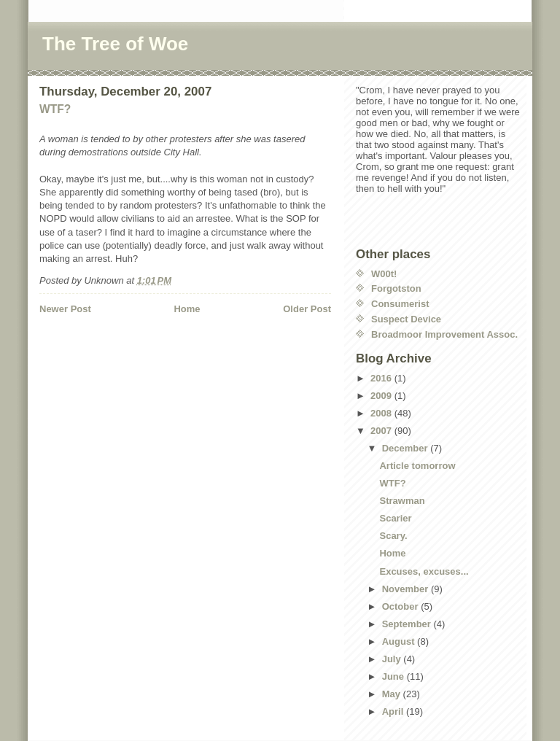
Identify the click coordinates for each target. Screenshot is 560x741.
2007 (382, 431)
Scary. (393, 536)
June (394, 676)
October (401, 606)
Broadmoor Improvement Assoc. (444, 334)
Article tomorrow (417, 466)
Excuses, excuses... (424, 571)
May (393, 694)
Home (187, 309)
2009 (382, 396)
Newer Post (65, 309)
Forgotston (396, 288)
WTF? (55, 109)
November (407, 589)
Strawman (402, 501)
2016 (382, 378)
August (400, 641)
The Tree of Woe (115, 44)
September (408, 624)
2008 (382, 413)
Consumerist (400, 304)
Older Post (307, 309)
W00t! (384, 274)
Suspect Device (406, 319)
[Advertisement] (125, 354)
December (406, 448)
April (394, 711)
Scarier (395, 518)
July (393, 659)
